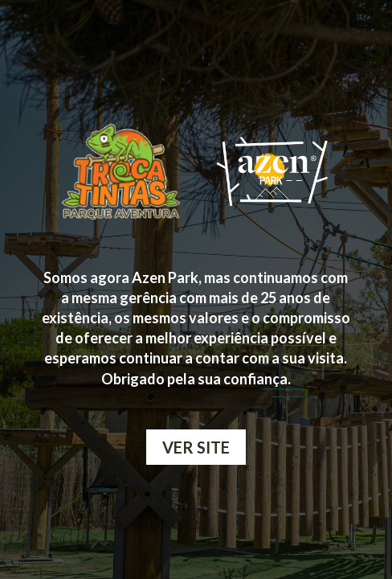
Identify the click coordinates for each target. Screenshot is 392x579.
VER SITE (196, 447)
